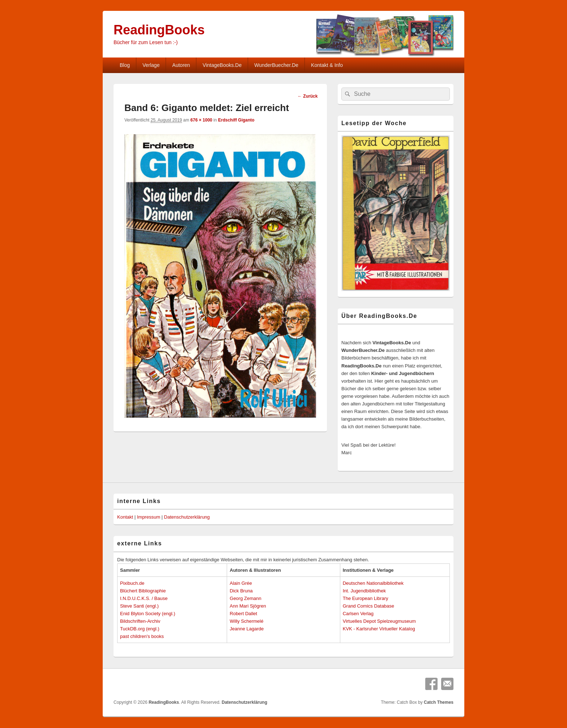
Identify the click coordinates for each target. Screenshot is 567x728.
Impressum (149, 517)
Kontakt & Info (327, 65)
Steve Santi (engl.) (139, 606)
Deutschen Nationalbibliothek (373, 583)
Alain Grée (241, 583)
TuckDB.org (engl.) (140, 629)
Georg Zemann (245, 598)
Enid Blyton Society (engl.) (148, 614)
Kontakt (125, 517)
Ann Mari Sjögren (248, 606)
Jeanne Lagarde (247, 629)
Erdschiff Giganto (236, 120)
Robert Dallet (243, 614)
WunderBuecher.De (276, 65)
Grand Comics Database (368, 606)
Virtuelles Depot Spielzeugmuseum (379, 621)
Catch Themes (439, 702)
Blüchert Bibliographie (143, 591)
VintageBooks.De (222, 65)
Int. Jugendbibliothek (364, 591)
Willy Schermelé (246, 621)
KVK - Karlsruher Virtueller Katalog (379, 629)
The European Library (366, 598)
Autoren (181, 65)
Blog (125, 65)
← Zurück (308, 96)
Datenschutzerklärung (187, 517)
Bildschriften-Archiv (140, 621)
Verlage (151, 65)
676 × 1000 (201, 120)
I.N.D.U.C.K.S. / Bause (144, 598)
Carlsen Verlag (358, 614)
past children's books (142, 636)
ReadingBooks (159, 30)
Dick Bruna (241, 591)
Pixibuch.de (132, 583)
